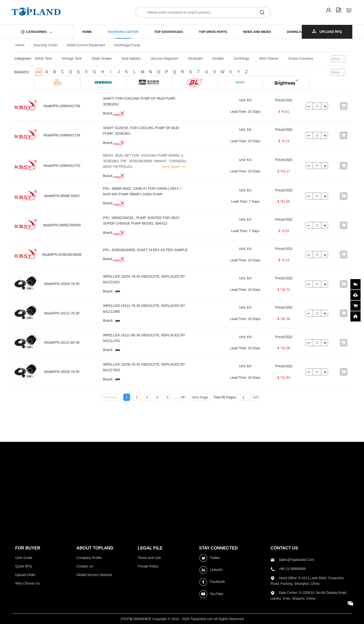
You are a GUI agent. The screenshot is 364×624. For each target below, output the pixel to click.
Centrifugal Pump (127, 45)
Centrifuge (242, 58)
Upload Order (26, 575)
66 (183, 397)
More (336, 59)
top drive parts (213, 32)
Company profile (89, 558)
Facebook (212, 582)
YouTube (211, 594)
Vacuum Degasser (164, 58)
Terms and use (149, 558)
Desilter (218, 58)
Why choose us (28, 583)
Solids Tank (43, 58)
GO (256, 397)
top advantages (169, 32)
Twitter (210, 558)
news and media (257, 32)
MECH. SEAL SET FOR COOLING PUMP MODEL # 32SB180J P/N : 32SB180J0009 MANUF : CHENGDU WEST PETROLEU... (145, 161)
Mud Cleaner (269, 58)
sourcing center (123, 32)
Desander (195, 58)
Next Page (200, 397)
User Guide (24, 558)
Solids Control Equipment (86, 45)
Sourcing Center (46, 45)
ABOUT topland (95, 548)
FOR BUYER (28, 548)
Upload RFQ (327, 31)
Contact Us (85, 566)
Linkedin (211, 570)
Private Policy (148, 566)
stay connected (218, 548)
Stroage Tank (72, 58)
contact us (284, 548)
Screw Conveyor (301, 58)
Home (20, 45)
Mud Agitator (131, 58)
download (296, 32)
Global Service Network (94, 575)
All (39, 72)
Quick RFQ (24, 566)
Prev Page (110, 397)
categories (36, 32)
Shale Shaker (102, 58)
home (87, 32)
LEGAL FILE (150, 548)
